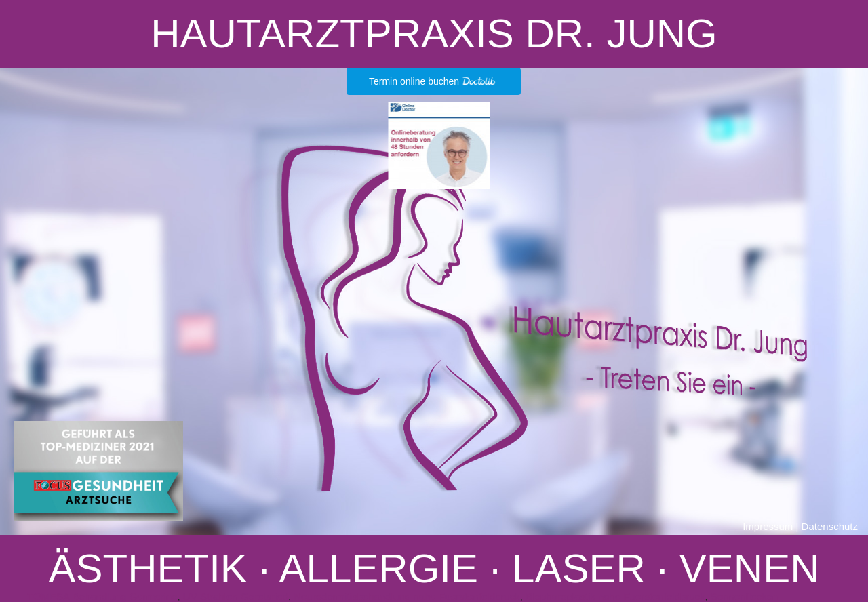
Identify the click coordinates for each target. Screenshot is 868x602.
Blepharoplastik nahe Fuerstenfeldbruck (615, 596)
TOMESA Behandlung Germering (102, 596)
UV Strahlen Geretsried (236, 596)
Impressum (768, 526)
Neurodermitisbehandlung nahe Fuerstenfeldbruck (407, 596)
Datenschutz (830, 526)
